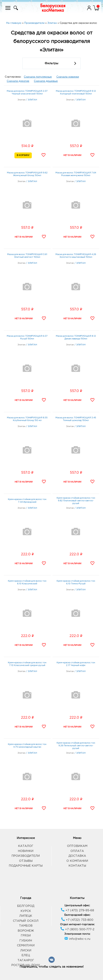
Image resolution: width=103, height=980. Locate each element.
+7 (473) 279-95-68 (77, 910)
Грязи (26, 936)
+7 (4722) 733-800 (77, 920)
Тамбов (26, 926)
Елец (26, 955)
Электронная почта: (77, 934)
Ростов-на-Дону (26, 965)
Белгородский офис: (77, 915)
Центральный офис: (77, 906)
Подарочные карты (26, 866)
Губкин (26, 941)
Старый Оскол (26, 921)
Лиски (26, 950)
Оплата (77, 851)
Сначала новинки (68, 77)
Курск (26, 911)
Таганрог (26, 960)
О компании (77, 861)
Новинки (26, 851)
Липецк (26, 916)
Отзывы (26, 861)
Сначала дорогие (18, 81)
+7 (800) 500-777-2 (77, 929)
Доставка (77, 856)
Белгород (26, 906)
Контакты (77, 866)
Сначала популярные (38, 77)
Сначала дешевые (46, 81)
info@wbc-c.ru (77, 939)
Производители (26, 856)
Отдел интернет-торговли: (77, 925)
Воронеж (26, 931)
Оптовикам (77, 846)
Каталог (26, 846)
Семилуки (26, 945)
